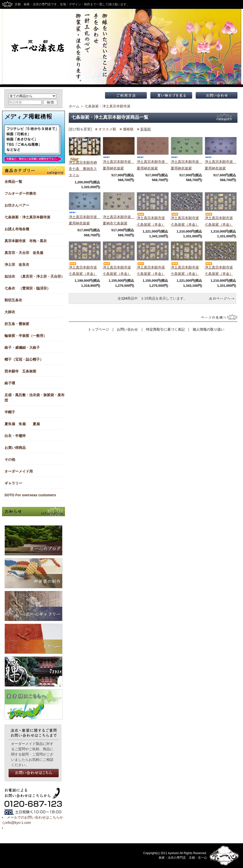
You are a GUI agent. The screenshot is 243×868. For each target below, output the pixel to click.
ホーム (74, 106)
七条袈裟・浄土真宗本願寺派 (108, 106)
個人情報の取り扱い (209, 329)
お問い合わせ (127, 329)
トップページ (98, 329)
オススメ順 (107, 129)
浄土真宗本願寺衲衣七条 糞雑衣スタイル (83, 169)
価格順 (128, 129)
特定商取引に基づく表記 (165, 329)
